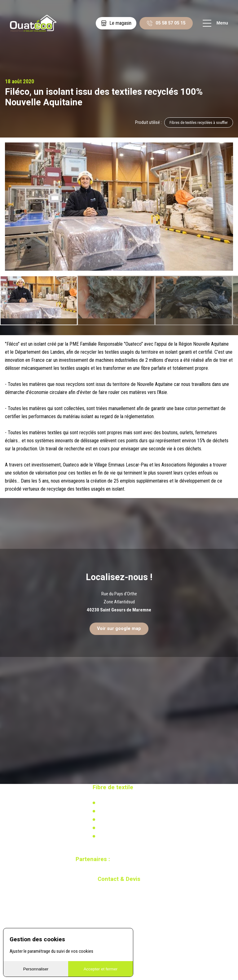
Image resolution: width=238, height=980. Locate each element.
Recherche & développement (123, 828)
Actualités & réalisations (119, 811)
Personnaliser (36, 969)
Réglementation (112, 820)
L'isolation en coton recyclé (122, 803)
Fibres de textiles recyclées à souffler (199, 122)
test (39, 323)
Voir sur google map (119, 629)
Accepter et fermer (101, 969)
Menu (215, 23)
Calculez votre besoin (117, 836)
